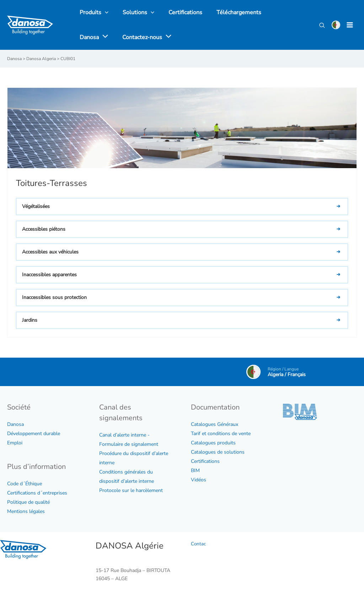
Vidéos (199, 479)
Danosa (15, 424)
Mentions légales (26, 511)
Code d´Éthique (25, 483)
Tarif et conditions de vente (221, 433)
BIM (195, 470)
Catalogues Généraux (215, 424)
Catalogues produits (213, 442)
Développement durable (34, 433)
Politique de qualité (28, 502)
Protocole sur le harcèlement (131, 490)
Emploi (15, 442)
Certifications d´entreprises (37, 493)
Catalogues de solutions (218, 452)
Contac (199, 543)
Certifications (205, 461)
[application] (287, 12)
